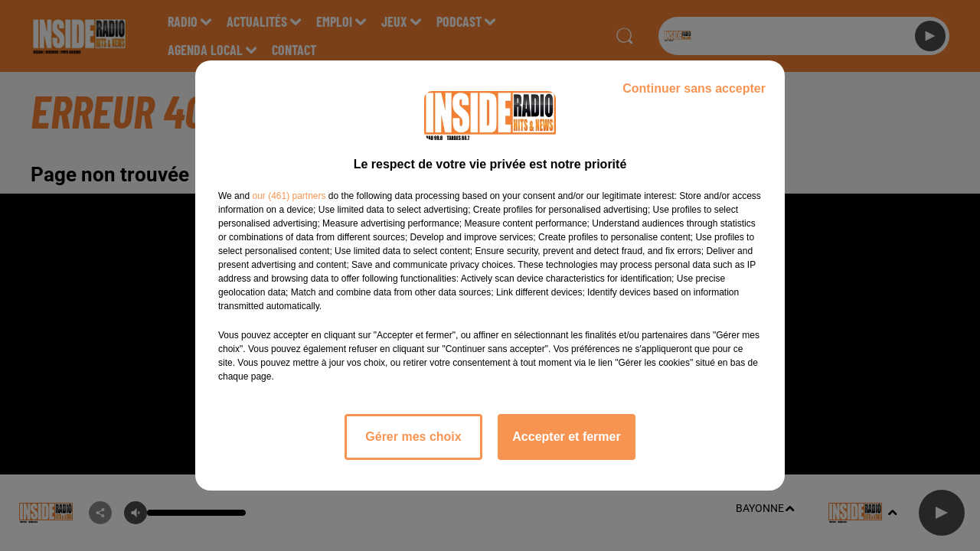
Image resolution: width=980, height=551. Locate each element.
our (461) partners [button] (289, 196)
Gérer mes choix (413, 437)
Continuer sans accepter (694, 88)
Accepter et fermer (566, 437)
